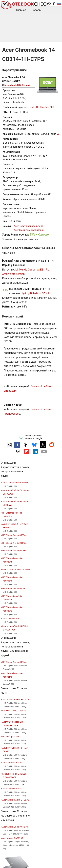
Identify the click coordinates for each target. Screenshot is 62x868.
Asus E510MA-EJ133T (13, 763)
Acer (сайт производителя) (29, 230)
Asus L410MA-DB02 (12, 619)
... (58, 10)
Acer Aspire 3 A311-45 (13, 838)
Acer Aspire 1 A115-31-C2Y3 (16, 800)
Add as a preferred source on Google (31, 437)
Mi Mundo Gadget (26, 270)
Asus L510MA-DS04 (12, 788)
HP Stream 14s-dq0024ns (14, 662)
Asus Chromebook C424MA (15, 483)
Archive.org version (13, 274)
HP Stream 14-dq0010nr (14, 588)
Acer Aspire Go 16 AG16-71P (16, 827)
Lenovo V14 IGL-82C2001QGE (16, 569)
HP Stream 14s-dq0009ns (14, 535)
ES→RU (45, 270)
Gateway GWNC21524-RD (14, 711)
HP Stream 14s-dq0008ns (14, 551)
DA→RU (47, 293)
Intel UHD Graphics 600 (42, 107)
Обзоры (36, 10)
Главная (21, 10)
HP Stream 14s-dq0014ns (14, 543)
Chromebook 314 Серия (16, 85)
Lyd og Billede (30, 293)
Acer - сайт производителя (28, 226)
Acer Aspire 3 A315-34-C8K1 (16, 700)
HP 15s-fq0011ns (10, 737)
